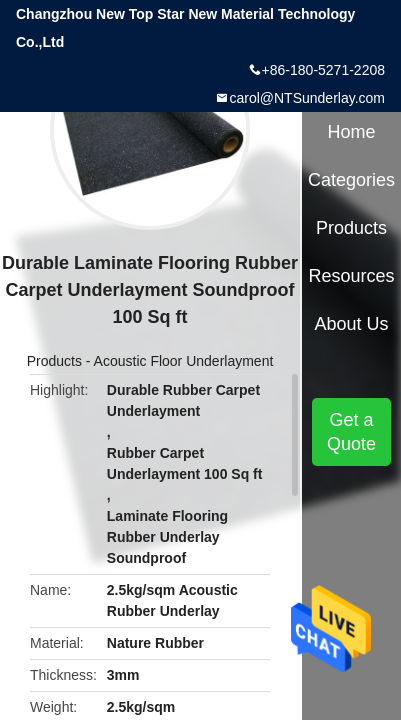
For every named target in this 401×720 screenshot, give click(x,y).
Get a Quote (351, 432)
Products (54, 361)
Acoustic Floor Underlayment (184, 361)
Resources (352, 276)
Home (352, 132)
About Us (352, 324)
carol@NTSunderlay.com (307, 98)
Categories (351, 180)
